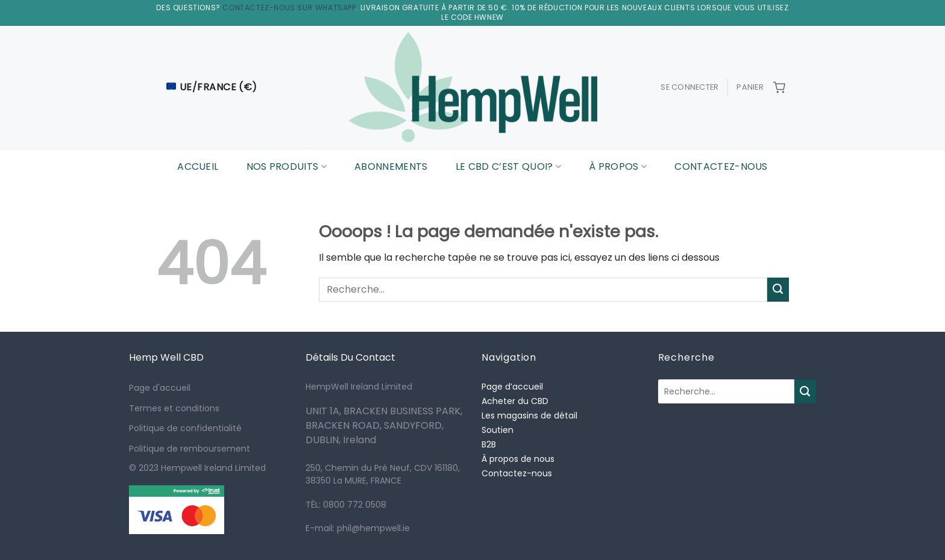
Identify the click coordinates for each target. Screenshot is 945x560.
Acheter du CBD (515, 401)
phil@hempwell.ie (372, 528)
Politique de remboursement (190, 449)
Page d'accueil (160, 388)
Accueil (198, 167)
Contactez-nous (721, 167)
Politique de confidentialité (185, 428)
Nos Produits (287, 166)
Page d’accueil (512, 387)
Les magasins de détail (529, 415)
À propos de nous (518, 459)
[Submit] (778, 290)
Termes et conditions (174, 408)
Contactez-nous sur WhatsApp (289, 8)
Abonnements (391, 167)
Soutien (498, 430)
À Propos (618, 166)
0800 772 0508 (355, 505)
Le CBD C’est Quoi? (508, 166)
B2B (489, 444)
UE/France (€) (212, 87)
